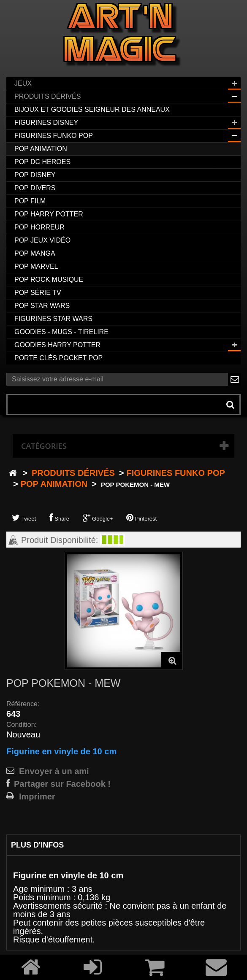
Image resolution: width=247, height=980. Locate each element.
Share (59, 518)
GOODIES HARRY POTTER (57, 345)
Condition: (22, 725)
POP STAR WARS (42, 306)
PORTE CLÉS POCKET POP (58, 358)
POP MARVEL (36, 266)
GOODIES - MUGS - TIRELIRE (61, 332)
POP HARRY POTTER (49, 214)
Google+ (98, 518)
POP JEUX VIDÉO (42, 240)
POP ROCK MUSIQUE (49, 279)
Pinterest (141, 518)
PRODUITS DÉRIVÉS (47, 96)
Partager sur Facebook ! (62, 784)
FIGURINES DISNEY (46, 123)
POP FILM (30, 201)
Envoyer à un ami (54, 771)
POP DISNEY (35, 175)
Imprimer (37, 796)
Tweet (24, 518)
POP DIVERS (35, 188)
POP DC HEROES (42, 162)
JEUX (23, 83)
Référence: (23, 704)
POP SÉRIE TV (38, 293)
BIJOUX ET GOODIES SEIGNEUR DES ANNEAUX (92, 109)
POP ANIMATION (41, 149)
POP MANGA (35, 253)
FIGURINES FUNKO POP (54, 136)
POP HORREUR (39, 227)
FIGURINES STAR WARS (53, 319)
